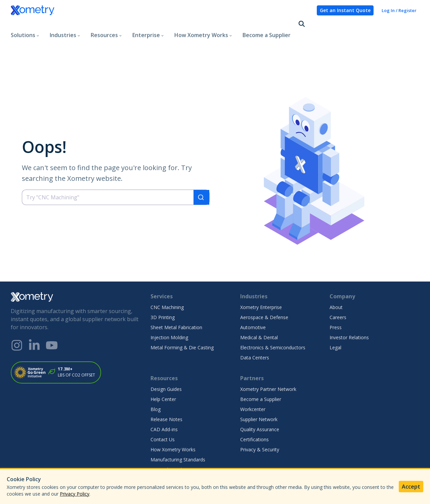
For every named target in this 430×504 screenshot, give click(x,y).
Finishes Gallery (167, 456)
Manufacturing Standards (178, 435)
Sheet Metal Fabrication (176, 303)
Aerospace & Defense (264, 293)
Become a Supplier (267, 25)
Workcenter (253, 385)
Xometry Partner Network (268, 365)
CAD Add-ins (164, 405)
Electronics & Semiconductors (273, 323)
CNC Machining (167, 283)
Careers (338, 293)
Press (336, 303)
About (336, 283)
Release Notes (166, 395)
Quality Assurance (260, 405)
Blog (156, 385)
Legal (335, 323)
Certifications (254, 415)
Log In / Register (399, 10)
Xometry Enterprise (261, 283)
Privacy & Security (260, 425)
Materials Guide (167, 445)
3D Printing (163, 293)
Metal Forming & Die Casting (182, 323)
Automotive (253, 303)
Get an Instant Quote (345, 10)
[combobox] (116, 173)
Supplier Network (259, 395)
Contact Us (163, 415)
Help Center (163, 375)
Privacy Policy (75, 494)
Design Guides (166, 365)
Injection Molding (169, 313)
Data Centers (255, 333)
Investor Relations (349, 313)
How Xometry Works (173, 425)
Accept (411, 487)
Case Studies (164, 466)
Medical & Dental (259, 313)
